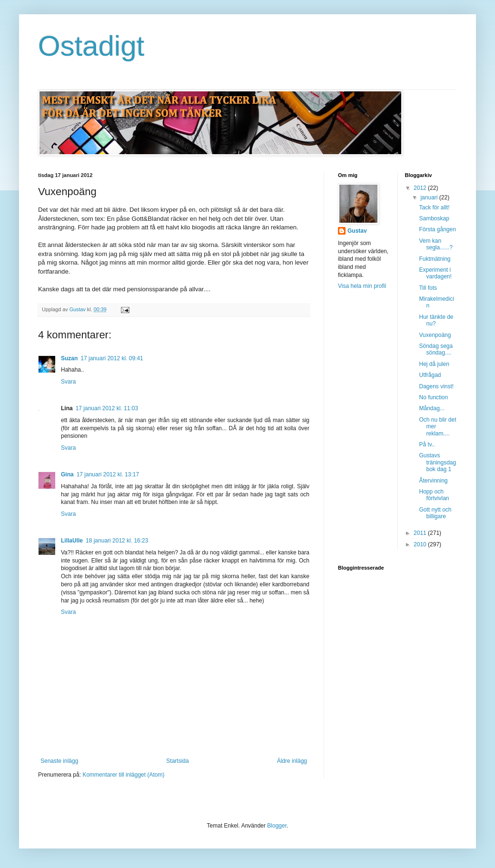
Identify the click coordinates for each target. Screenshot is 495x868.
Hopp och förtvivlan (434, 495)
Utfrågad (430, 375)
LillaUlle (72, 541)
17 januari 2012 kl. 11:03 (107, 408)
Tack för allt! (434, 207)
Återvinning (433, 481)
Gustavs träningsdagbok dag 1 (437, 462)
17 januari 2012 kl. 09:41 (112, 358)
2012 (421, 188)
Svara (68, 382)
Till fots (428, 288)
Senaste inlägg (59, 761)
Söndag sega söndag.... (436, 349)
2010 (421, 544)
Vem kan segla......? (436, 244)
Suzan (69, 358)
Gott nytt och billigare (435, 513)
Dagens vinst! (436, 386)
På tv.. (427, 444)
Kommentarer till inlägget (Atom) (123, 775)
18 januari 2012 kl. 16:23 (117, 541)
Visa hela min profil (362, 286)
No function (433, 397)
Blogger (277, 826)
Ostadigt (91, 46)
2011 (421, 533)
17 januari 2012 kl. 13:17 (108, 474)
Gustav (357, 231)
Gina (67, 474)
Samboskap (434, 218)
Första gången (437, 229)
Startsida (177, 761)
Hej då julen (434, 364)
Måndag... (431, 408)
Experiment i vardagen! (435, 273)
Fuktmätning (435, 259)
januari (430, 197)
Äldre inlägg (292, 761)
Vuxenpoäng (435, 335)
